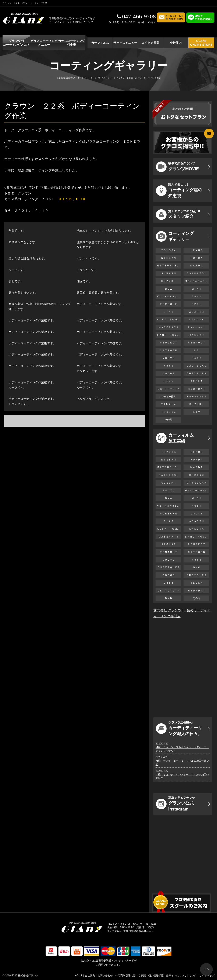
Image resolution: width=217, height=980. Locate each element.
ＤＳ (196, 350)
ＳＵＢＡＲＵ (168, 273)
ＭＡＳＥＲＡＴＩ (168, 327)
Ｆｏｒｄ (168, 366)
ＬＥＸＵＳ (196, 250)
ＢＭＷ (168, 289)
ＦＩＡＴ (168, 312)
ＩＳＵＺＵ (168, 491)
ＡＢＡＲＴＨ (196, 312)
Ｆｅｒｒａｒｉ (196, 327)
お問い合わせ (105, 976)
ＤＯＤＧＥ (168, 374)
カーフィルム (100, 43)
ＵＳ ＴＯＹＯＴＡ (168, 389)
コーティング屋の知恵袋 (179, 190)
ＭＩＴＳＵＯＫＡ (196, 483)
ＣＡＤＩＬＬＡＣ (196, 366)
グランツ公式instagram (175, 804)
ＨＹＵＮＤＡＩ (196, 389)
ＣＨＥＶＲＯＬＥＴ (168, 567)
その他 (168, 420)
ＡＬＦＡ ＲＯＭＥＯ (169, 320)
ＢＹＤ (168, 598)
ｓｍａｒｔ (196, 514)
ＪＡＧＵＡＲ (196, 335)
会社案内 (176, 43)
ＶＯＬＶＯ (168, 358)
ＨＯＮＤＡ (196, 258)
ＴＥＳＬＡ (196, 381)
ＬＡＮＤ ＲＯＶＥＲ (169, 335)
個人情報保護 (156, 976)
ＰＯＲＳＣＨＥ (168, 304)
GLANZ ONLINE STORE (201, 43)
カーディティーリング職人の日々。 (179, 728)
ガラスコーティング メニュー (44, 43)
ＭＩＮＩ (196, 289)
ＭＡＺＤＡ (196, 266)
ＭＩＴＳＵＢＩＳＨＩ (169, 266)
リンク (193, 976)
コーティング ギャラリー (175, 236)
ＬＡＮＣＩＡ (196, 320)
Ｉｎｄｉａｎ (168, 412)
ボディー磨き (168, 397)
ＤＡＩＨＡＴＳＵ (196, 273)
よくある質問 (150, 43)
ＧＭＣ (196, 567)
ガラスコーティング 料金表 (71, 43)
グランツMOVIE (177, 167)
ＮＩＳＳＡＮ (168, 258)
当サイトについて (176, 976)
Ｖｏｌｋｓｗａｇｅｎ (169, 296)
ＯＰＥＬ (196, 304)
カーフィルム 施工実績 (175, 438)
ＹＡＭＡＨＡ (168, 404)
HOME (78, 976)
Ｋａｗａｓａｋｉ (196, 397)
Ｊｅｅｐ (168, 381)
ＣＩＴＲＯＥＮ (170, 350)
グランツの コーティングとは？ (16, 43)
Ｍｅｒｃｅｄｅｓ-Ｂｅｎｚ (197, 281)
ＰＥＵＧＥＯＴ (168, 343)
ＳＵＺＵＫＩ (168, 281)
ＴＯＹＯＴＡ (168, 250)
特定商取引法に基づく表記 (131, 976)
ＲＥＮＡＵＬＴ (196, 343)
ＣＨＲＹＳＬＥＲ (196, 374)
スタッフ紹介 (178, 215)
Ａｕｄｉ (196, 296)
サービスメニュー (125, 43)
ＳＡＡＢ (196, 358)
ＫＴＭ (196, 412)
